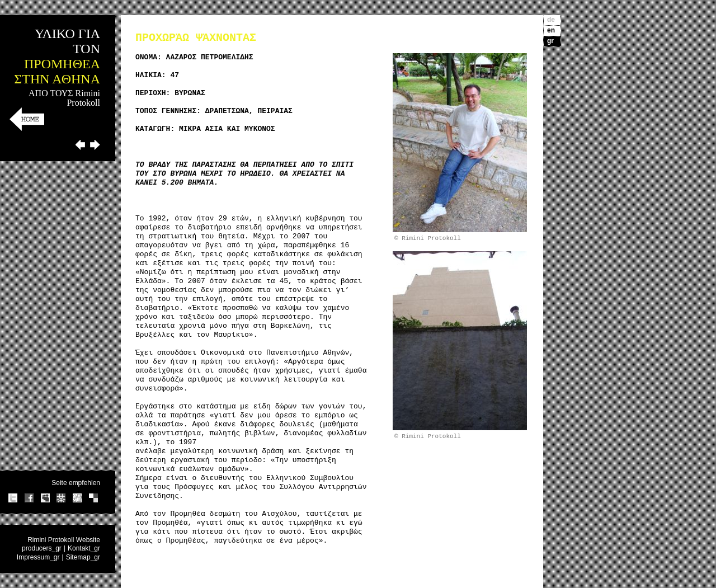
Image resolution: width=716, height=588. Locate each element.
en (551, 30)
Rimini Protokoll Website (64, 540)
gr (550, 41)
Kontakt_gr (84, 548)
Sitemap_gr (83, 557)
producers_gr (42, 548)
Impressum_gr (38, 557)
